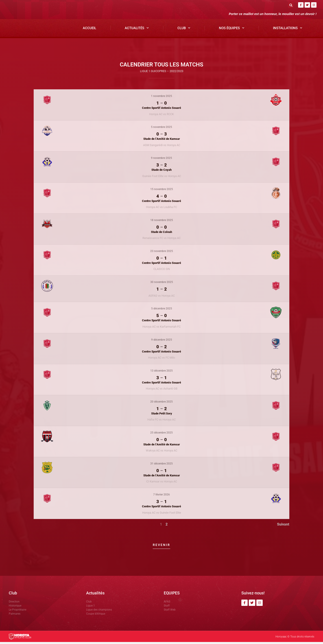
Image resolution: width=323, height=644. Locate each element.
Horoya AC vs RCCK (161, 116)
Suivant (283, 526)
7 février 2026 (161, 496)
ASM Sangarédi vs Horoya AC (162, 147)
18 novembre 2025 (162, 222)
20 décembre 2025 (161, 403)
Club (184, 30)
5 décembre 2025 (162, 311)
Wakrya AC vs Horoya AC (161, 452)
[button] (291, 5)
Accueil (89, 30)
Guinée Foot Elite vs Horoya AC (162, 178)
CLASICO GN (162, 271)
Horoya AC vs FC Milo (161, 359)
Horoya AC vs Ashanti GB (162, 390)
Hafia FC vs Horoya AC (161, 421)
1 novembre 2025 (161, 98)
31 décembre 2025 (161, 465)
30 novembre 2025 (162, 284)
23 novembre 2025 (162, 253)
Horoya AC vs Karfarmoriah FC (161, 328)
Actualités (137, 30)
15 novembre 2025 (162, 191)
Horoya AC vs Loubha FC (161, 209)
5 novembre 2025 (161, 129)
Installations (288, 30)
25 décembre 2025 (161, 434)
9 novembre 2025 (161, 160)
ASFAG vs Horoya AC (162, 297)
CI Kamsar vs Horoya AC (162, 483)
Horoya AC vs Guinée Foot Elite (162, 514)
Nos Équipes (232, 30)
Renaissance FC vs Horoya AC (161, 240)
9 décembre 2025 (162, 342)
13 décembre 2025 (161, 372)
